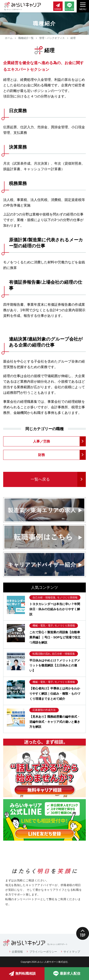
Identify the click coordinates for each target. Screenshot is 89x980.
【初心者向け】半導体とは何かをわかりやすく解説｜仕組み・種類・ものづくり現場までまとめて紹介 (55, 694)
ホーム (9, 38)
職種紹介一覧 (26, 38)
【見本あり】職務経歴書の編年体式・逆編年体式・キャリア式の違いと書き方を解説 (55, 722)
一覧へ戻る (40, 479)
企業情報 (17, 952)
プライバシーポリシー (43, 952)
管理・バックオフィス (52, 38)
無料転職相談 (22, 974)
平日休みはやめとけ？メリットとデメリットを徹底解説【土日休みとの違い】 (55, 666)
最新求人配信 (67, 974)
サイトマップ (72, 952)
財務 (42, 455)
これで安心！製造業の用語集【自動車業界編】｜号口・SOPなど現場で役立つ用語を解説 (55, 637)
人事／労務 (42, 441)
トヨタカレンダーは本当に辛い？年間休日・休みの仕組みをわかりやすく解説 (55, 609)
